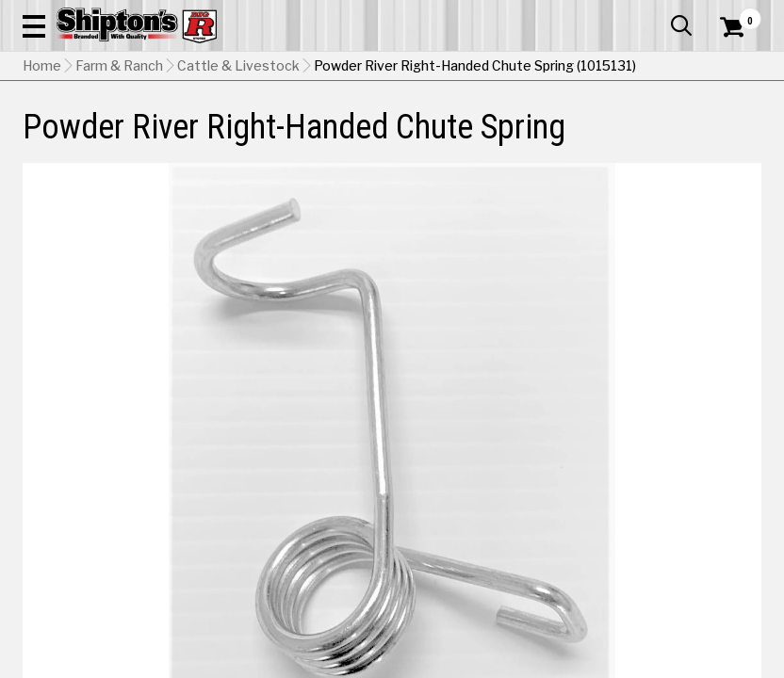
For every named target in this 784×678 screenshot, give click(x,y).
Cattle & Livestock (238, 184)
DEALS (741, 138)
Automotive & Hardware (179, 138)
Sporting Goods (674, 138)
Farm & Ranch (276, 138)
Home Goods (348, 138)
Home (42, 184)
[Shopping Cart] (729, 52)
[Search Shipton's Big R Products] (429, 68)
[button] (491, 68)
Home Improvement (434, 138)
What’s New (656, 14)
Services (735, 14)
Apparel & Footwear (68, 138)
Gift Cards (573, 14)
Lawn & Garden (525, 138)
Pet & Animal (599, 138)
